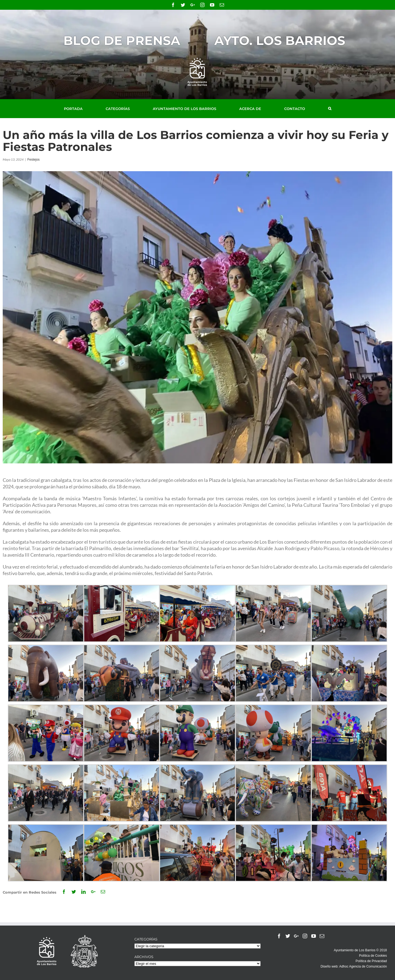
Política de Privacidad (371, 961)
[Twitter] (288, 936)
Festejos (33, 160)
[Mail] (322, 936)
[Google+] (296, 936)
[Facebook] (279, 936)
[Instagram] (305, 936)
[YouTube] (314, 936)
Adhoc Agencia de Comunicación (363, 966)
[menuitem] (79, 109)
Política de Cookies (373, 956)
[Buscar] (330, 109)
